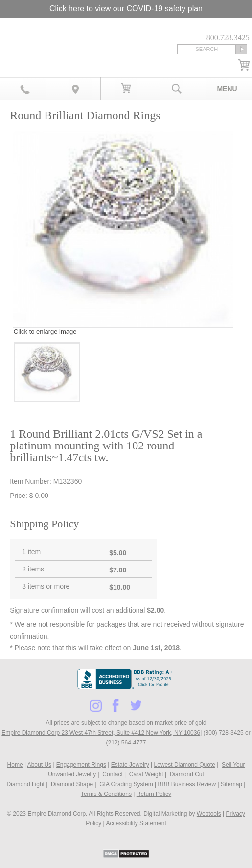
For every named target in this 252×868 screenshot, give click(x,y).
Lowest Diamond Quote (185, 765)
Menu (227, 89)
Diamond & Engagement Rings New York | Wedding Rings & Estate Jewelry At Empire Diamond (61, 38)
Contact (112, 774)
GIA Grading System (126, 784)
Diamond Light (26, 784)
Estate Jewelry (130, 765)
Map (76, 89)
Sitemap (231, 784)
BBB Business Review (187, 784)
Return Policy (154, 794)
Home (15, 765)
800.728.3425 (25, 89)
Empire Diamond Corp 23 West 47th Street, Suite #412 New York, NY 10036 (101, 733)
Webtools (209, 814)
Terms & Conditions (106, 794)
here (76, 9)
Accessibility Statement (136, 823)
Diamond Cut (187, 774)
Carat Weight (146, 774)
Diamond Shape (72, 784)
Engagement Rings (81, 765)
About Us (39, 765)
